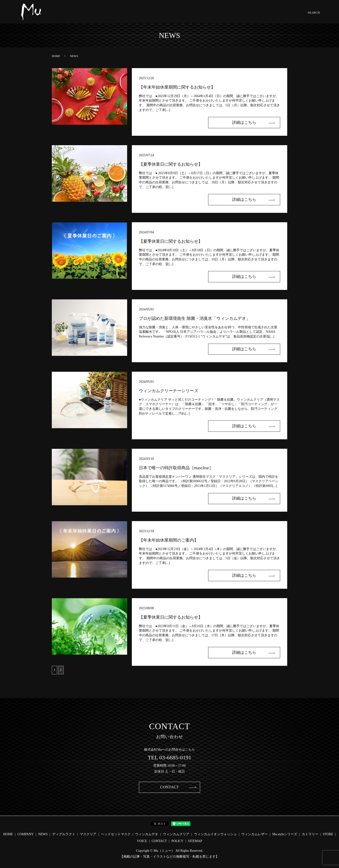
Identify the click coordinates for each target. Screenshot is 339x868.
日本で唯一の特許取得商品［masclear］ (176, 468)
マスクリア (88, 834)
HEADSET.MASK (171, 15)
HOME (76, 15)
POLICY (177, 841)
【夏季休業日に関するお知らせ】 (171, 164)
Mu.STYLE (243, 15)
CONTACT (274, 15)
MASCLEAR (147, 15)
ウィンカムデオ (147, 834)
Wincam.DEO (195, 15)
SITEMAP (195, 841)
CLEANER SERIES (220, 15)
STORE (259, 15)
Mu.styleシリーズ (285, 834)
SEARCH (291, 15)
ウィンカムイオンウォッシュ (215, 834)
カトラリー (310, 834)
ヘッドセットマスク (116, 834)
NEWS (107, 15)
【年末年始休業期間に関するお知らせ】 (177, 87)
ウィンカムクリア (176, 834)
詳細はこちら (247, 123)
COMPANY (92, 15)
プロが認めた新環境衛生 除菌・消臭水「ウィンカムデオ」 (195, 318)
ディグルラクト (64, 834)
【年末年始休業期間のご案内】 (169, 540)
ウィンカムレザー (254, 834)
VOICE (142, 841)
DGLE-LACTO (125, 15)
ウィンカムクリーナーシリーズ (169, 391)
